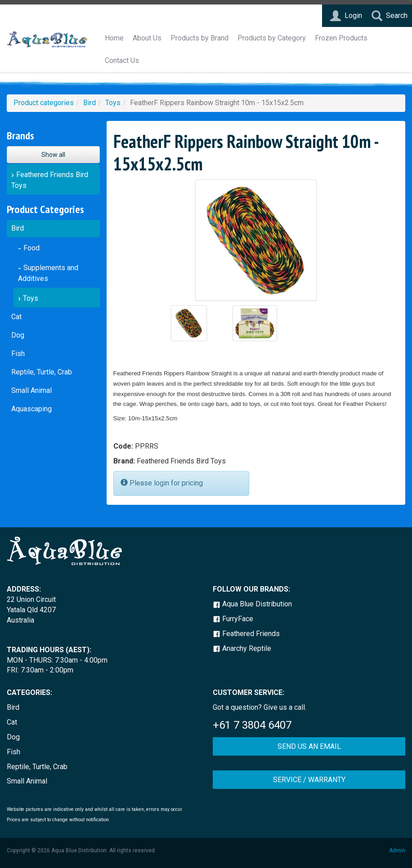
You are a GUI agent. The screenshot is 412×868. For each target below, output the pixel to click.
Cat (16, 317)
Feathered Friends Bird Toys (50, 180)
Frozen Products (341, 38)
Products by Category (272, 38)
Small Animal (31, 390)
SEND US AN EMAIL (309, 746)
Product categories (44, 103)
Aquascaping (31, 409)
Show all (53, 155)
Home (114, 38)
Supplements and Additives (48, 273)
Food (31, 248)
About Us (147, 38)
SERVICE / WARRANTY (309, 780)
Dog (18, 335)
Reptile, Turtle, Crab (42, 372)
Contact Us (122, 60)
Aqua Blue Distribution (252, 604)
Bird (90, 103)
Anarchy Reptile (242, 648)
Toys (113, 103)
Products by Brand (199, 38)
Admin (397, 850)
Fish (18, 354)
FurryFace (233, 619)
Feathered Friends (246, 634)
